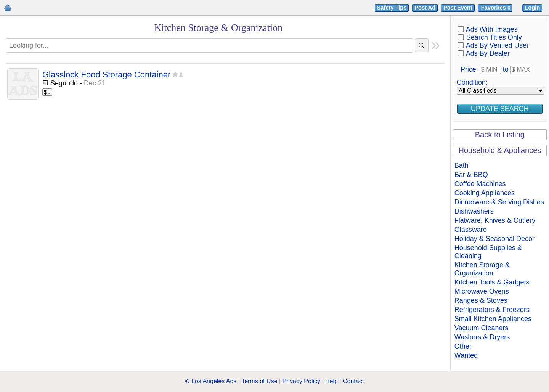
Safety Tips (392, 8)
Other (463, 346)
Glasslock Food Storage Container (106, 75)
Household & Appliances (500, 150)
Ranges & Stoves (481, 300)
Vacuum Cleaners (482, 328)
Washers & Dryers (482, 337)
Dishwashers (474, 211)
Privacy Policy (301, 381)
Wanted (466, 355)
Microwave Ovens (482, 291)
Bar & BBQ (471, 175)
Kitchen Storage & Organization (482, 269)
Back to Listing (500, 135)
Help (331, 381)
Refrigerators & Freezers (492, 310)
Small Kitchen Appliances (493, 319)
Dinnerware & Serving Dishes (499, 202)
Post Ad (425, 8)
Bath (462, 165)
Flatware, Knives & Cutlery (495, 220)
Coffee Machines (480, 184)
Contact (353, 381)
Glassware (471, 230)
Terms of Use (259, 381)
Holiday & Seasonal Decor (494, 239)
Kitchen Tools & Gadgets (492, 282)
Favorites (497, 8)
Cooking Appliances (485, 193)
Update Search (500, 109)
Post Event (458, 8)
